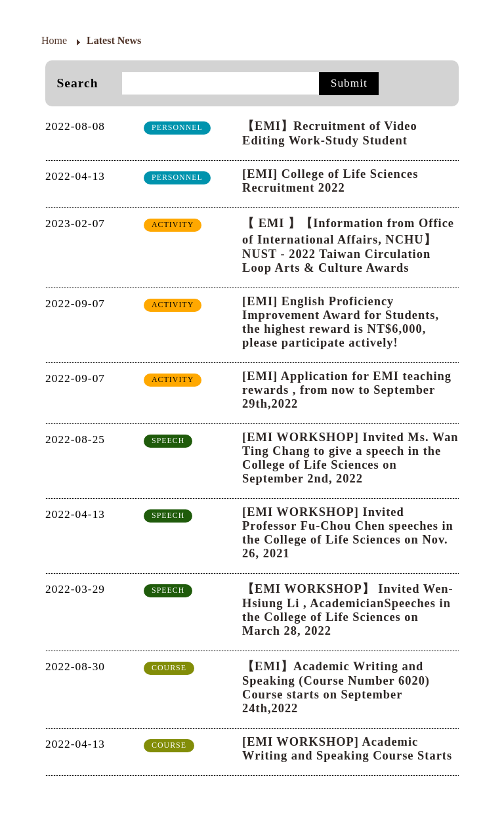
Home (54, 40)
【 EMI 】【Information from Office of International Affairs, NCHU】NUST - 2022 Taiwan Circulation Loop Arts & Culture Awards (348, 246)
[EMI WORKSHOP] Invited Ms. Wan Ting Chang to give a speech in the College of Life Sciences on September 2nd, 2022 (350, 458)
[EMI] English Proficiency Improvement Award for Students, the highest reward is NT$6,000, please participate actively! (341, 322)
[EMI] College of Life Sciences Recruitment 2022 (330, 181)
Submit (349, 83)
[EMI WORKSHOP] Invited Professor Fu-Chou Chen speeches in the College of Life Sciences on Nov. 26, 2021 (348, 533)
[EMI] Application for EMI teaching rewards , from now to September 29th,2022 (347, 390)
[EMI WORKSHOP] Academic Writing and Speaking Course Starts (347, 749)
